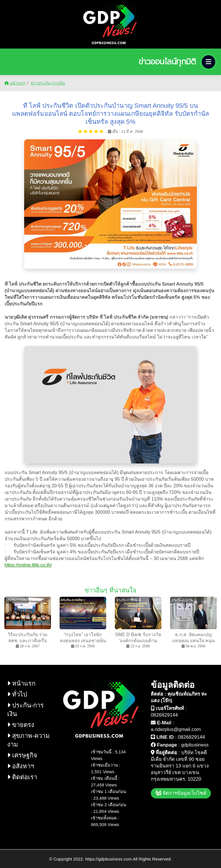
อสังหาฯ (21, 766)
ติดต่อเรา (22, 777)
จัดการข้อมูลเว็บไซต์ (181, 793)
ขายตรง (21, 725)
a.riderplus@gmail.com (176, 729)
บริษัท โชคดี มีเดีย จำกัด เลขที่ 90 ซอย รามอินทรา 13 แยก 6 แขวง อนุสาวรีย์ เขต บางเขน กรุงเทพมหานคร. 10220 (180, 766)
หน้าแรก (15, 83)
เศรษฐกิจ (22, 755)
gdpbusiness (195, 745)
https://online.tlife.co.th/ (28, 565)
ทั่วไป (17, 694)
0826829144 (164, 715)
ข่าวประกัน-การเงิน (48, 83)
